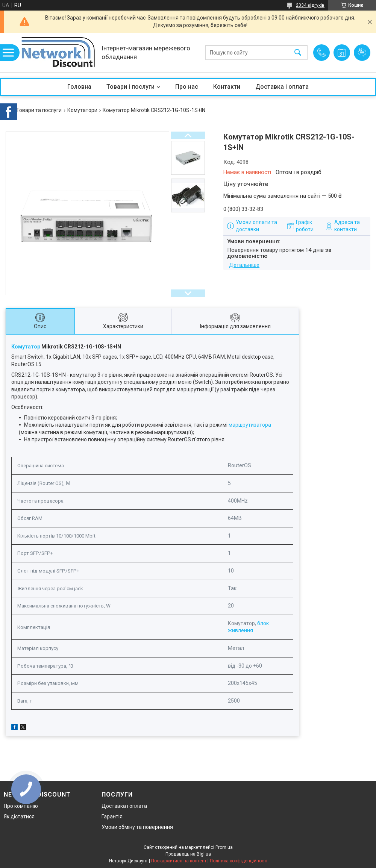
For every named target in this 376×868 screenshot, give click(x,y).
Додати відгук (362, 53)
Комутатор (26, 347)
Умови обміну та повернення (137, 827)
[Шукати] (298, 52)
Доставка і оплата (282, 87)
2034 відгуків (310, 5)
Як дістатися (19, 816)
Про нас (187, 87)
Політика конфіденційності (239, 861)
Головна (79, 87)
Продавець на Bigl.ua (188, 854)
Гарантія (112, 816)
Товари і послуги (130, 87)
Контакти (227, 87)
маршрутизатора (250, 425)
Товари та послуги (39, 110)
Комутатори (82, 110)
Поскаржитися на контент (179, 861)
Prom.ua (224, 847)
